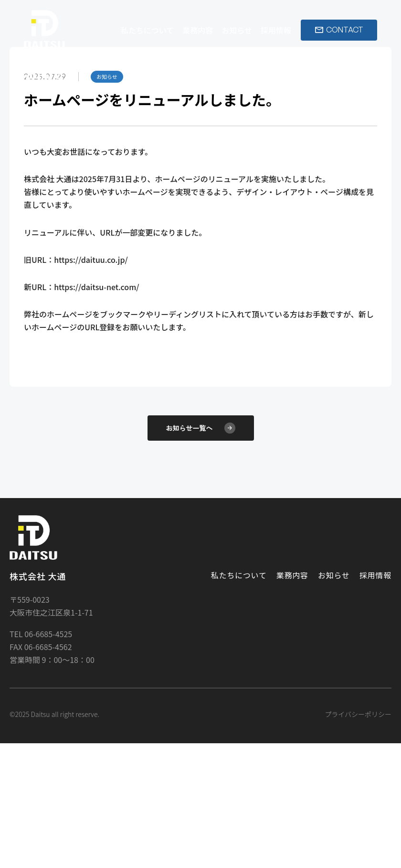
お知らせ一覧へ (201, 553)
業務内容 (198, 30)
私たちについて (148, 30)
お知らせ (237, 30)
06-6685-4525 (48, 759)
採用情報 (276, 30)
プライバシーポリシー (358, 839)
